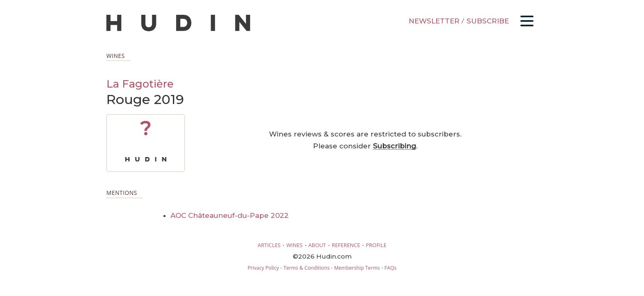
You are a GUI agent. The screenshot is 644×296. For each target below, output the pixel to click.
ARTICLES (269, 245)
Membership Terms (357, 268)
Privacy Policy (263, 268)
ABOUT (317, 245)
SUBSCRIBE (488, 21)
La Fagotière (140, 84)
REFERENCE (346, 245)
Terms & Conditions (306, 268)
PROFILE (376, 245)
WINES (294, 245)
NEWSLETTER (434, 21)
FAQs (390, 268)
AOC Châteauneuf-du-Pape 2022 (230, 215)
